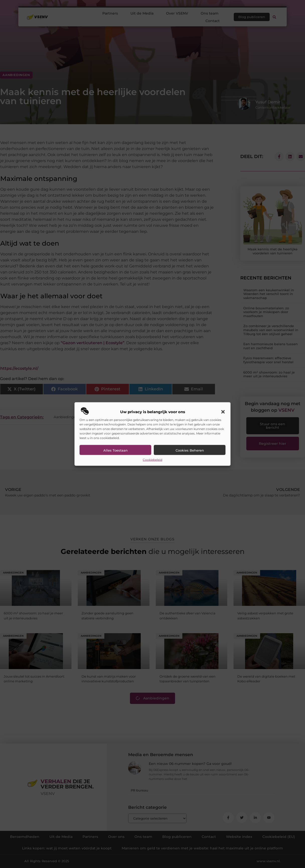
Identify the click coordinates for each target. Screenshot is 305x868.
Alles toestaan (116, 450)
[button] (223, 412)
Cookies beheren (190, 450)
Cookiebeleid (152, 459)
